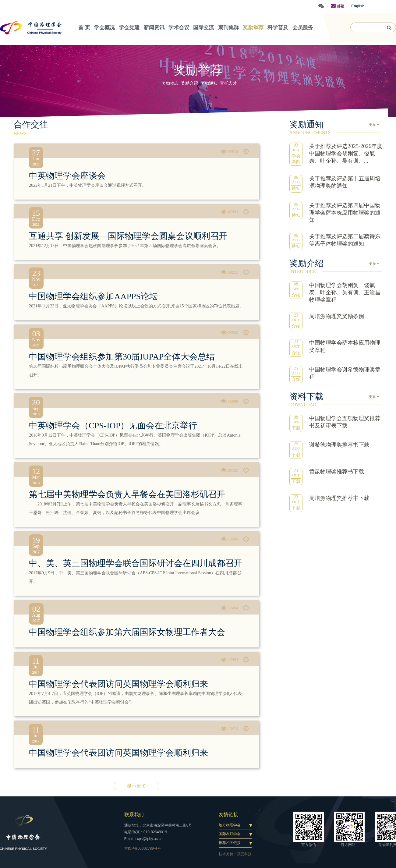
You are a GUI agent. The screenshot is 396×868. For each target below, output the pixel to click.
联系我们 (134, 815)
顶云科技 (244, 854)
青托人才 (228, 83)
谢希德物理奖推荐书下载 (339, 445)
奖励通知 (209, 83)
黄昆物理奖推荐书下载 (337, 472)
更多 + (374, 125)
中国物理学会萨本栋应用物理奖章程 (345, 346)
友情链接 (228, 815)
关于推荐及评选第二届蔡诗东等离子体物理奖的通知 (345, 240)
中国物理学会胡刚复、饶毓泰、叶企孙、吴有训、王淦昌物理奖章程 (345, 292)
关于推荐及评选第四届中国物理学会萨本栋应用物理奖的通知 (345, 213)
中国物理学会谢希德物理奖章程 (345, 373)
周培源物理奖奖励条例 (337, 316)
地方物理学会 (230, 825)
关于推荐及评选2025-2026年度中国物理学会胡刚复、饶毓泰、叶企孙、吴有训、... (346, 154)
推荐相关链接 (230, 843)
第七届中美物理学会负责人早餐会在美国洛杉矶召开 (127, 494)
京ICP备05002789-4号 (143, 849)
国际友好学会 (230, 834)
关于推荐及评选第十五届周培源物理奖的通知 (345, 182)
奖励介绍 (189, 83)
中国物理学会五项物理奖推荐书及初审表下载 (345, 422)
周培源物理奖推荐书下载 (339, 498)
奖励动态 (170, 83)
